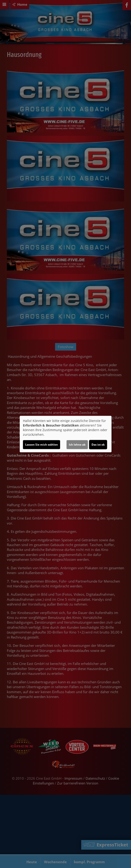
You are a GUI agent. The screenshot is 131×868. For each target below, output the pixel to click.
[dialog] (66, 434)
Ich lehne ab (77, 445)
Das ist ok (98, 445)
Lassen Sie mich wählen (42, 445)
